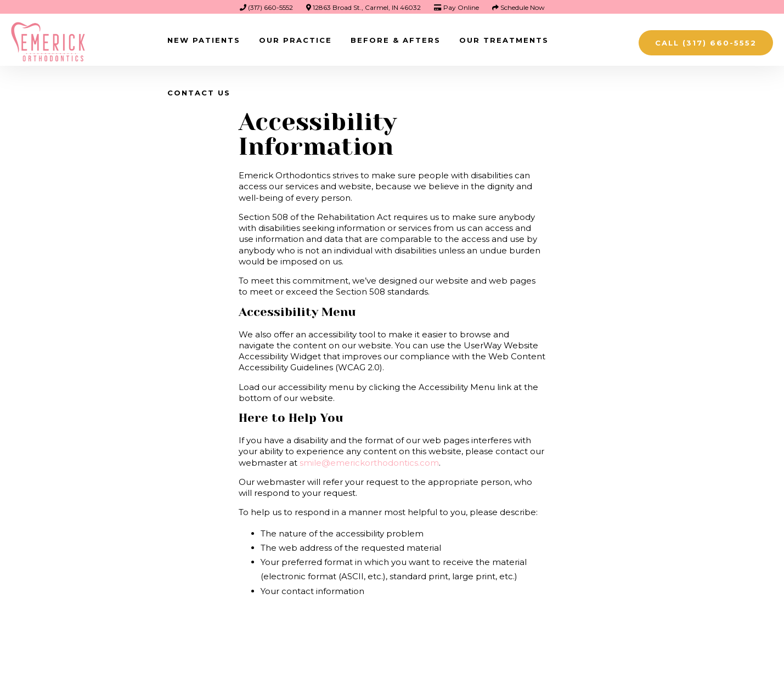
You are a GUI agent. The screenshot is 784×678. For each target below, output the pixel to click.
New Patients (204, 40)
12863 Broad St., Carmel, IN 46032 (363, 7)
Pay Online (456, 7)
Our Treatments (504, 40)
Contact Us (199, 93)
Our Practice (295, 40)
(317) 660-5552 (266, 7)
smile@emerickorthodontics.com (369, 463)
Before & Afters (396, 40)
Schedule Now (518, 7)
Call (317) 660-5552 (706, 43)
